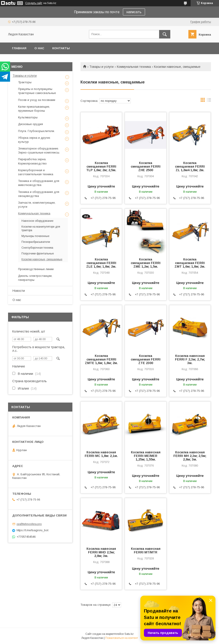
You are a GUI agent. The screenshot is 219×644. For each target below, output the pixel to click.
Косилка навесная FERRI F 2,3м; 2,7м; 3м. (190, 359)
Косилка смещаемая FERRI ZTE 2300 (146, 359)
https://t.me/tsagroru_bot (32, 530)
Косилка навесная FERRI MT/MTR (146, 550)
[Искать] (165, 34)
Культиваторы (28, 117)
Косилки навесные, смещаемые (42, 259)
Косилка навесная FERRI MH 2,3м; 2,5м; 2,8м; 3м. (190, 456)
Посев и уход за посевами (37, 100)
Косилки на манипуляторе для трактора (41, 228)
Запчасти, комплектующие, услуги (37, 205)
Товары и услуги (101, 67)
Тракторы (25, 82)
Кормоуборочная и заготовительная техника (36, 172)
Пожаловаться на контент (122, 638)
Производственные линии (36, 269)
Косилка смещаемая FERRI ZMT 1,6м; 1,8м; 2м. (190, 263)
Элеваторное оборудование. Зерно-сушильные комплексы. (39, 150)
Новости (19, 291)
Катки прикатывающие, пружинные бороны (34, 109)
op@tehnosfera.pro (29, 524)
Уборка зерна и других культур (34, 140)
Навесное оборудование (37, 221)
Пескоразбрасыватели (36, 242)
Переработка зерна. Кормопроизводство (32, 161)
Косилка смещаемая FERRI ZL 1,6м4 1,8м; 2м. (190, 166)
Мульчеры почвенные (35, 236)
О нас (39, 48)
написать (134, 12)
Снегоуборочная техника (37, 248)
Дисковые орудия (31, 124)
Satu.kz (129, 634)
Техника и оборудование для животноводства (39, 183)
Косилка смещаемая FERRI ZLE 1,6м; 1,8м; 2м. (101, 263)
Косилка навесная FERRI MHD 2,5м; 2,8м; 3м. (101, 552)
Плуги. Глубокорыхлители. (36, 131)
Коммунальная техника (134, 67)
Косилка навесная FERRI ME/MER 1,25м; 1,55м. (146, 456)
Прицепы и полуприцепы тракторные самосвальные (37, 91)
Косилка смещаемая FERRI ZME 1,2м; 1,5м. (146, 263)
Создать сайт (34, 3)
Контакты (61, 48)
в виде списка (209, 101)
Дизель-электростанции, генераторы (35, 278)
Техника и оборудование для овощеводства (39, 194)
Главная (19, 48)
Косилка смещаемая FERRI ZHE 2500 (146, 166)
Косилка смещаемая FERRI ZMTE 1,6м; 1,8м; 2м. (101, 359)
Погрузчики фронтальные (38, 254)
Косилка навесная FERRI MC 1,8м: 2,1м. (101, 454)
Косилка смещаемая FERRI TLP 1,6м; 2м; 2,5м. (101, 166)
